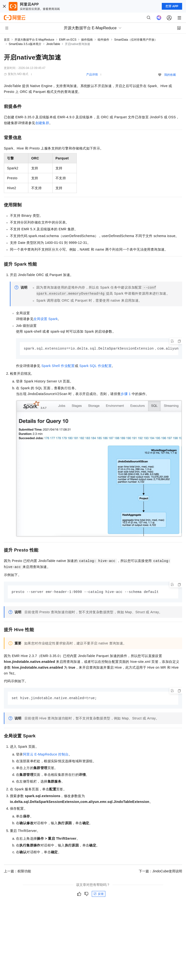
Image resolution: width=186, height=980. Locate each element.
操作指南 (87, 40)
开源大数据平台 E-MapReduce (34, 40)
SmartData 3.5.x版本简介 (25, 44)
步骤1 (126, 394)
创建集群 (42, 123)
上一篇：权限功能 (17, 872)
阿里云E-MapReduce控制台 (46, 755)
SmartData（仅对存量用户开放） (136, 40)
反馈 (99, 895)
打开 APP (172, 6)
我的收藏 (170, 75)
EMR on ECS (68, 40)
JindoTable (53, 44)
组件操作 (103, 40)
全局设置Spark (46, 319)
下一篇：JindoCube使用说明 (160, 872)
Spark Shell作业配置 (58, 366)
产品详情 (92, 75)
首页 (7, 40)
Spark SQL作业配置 (95, 366)
